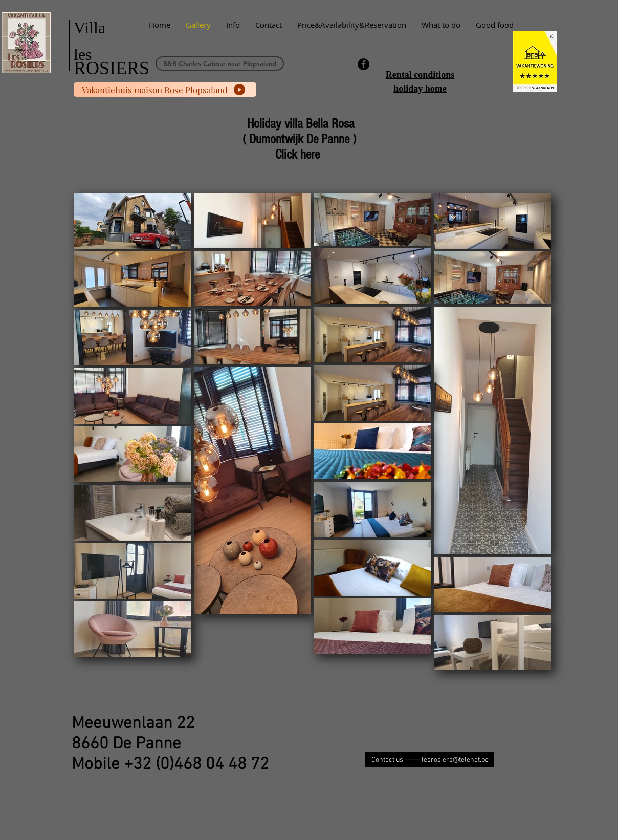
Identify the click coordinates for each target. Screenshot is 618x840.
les (83, 54)
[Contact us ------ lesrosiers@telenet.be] (430, 760)
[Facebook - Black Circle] (363, 64)
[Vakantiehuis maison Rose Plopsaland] (165, 90)
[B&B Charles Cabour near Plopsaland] (220, 63)
